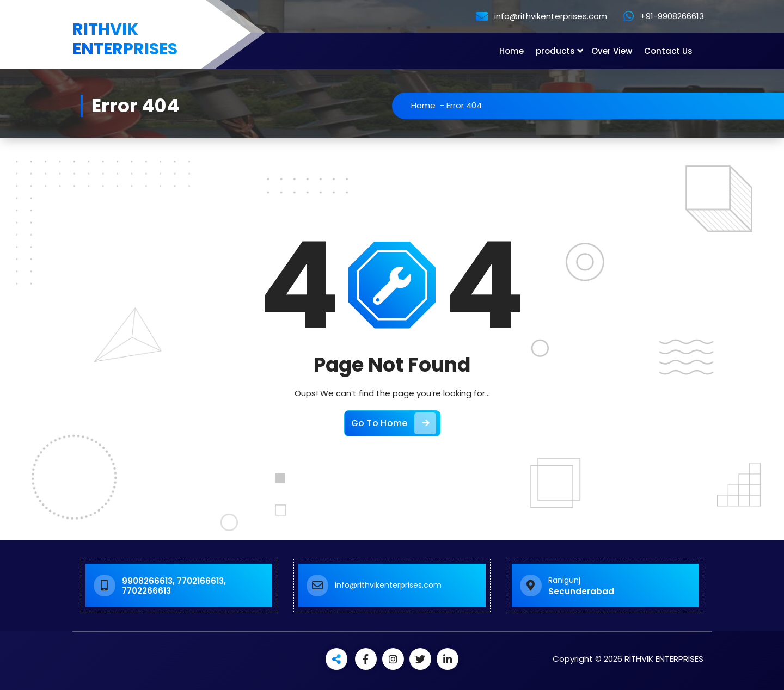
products (555, 51)
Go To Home (394, 423)
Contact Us (668, 51)
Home (512, 51)
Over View (612, 51)
